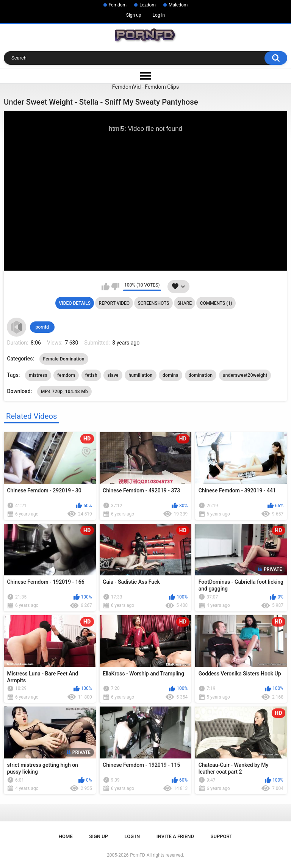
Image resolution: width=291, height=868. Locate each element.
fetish (91, 375)
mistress (38, 375)
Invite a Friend (175, 836)
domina (171, 375)
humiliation (140, 375)
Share (185, 303)
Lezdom (148, 5)
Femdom (118, 5)
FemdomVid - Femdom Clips (145, 87)
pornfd (42, 327)
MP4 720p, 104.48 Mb (64, 392)
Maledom (178, 5)
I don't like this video (115, 287)
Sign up (134, 15)
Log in (159, 15)
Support (222, 836)
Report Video (114, 303)
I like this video (106, 287)
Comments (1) (216, 303)
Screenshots (154, 303)
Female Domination (64, 359)
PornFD (138, 855)
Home (66, 836)
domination (201, 375)
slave (113, 375)
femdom (66, 375)
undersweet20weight (245, 375)
